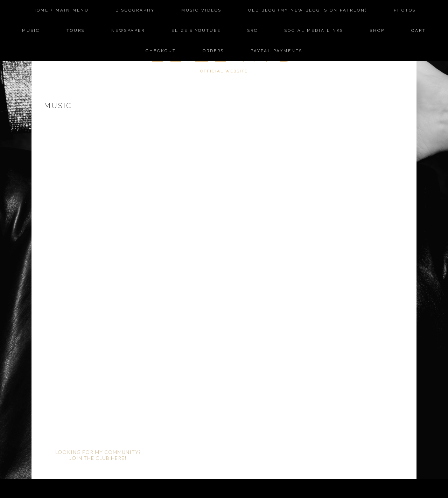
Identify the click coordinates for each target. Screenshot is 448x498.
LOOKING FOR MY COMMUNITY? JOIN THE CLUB (98, 455)
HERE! (119, 458)
